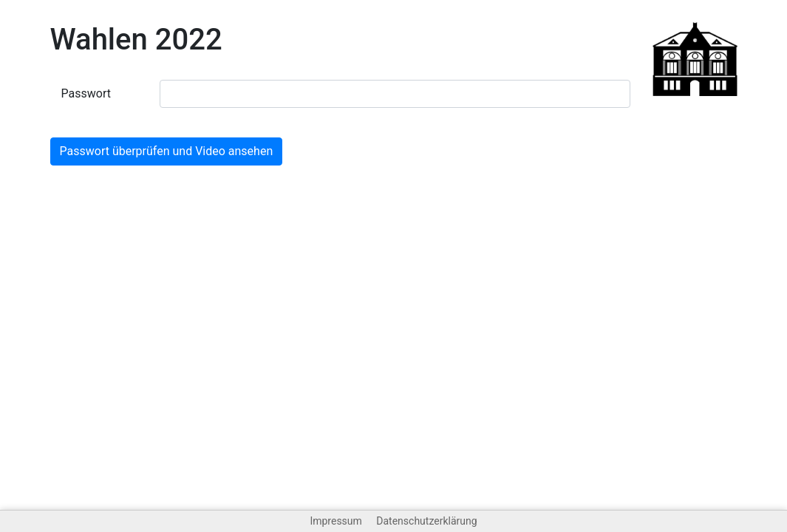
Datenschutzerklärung (426, 521)
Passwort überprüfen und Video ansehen (167, 151)
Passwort (86, 93)
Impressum (335, 521)
